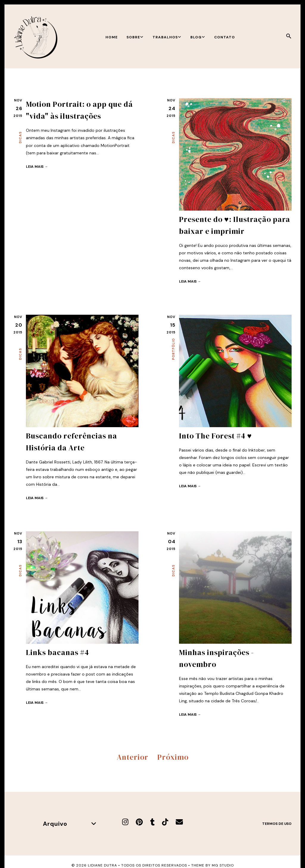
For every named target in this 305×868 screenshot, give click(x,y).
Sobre (135, 37)
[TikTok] (165, 822)
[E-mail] (179, 822)
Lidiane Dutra (102, 865)
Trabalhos (167, 37)
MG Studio (223, 865)
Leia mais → (37, 167)
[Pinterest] (139, 822)
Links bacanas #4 (57, 652)
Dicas (20, 137)
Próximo (173, 757)
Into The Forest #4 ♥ (215, 436)
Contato (225, 37)
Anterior (133, 757)
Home (112, 37)
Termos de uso (277, 824)
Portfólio (173, 349)
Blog (198, 37)
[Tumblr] (152, 822)
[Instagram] (125, 822)
